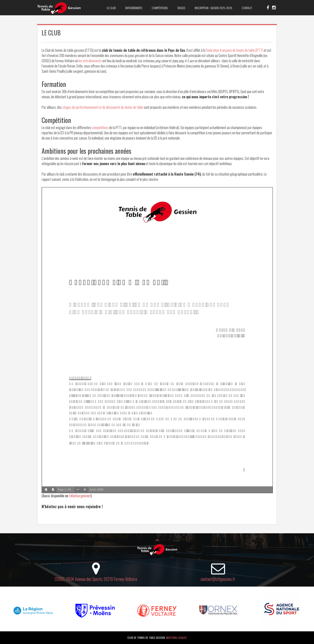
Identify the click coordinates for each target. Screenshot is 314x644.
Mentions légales (176, 638)
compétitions (100, 128)
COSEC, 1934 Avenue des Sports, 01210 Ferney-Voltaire (96, 579)
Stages (181, 8)
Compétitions (160, 8)
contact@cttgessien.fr (218, 579)
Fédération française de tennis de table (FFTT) (235, 50)
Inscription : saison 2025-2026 (213, 8)
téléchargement (80, 496)
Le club (111, 8)
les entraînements (90, 61)
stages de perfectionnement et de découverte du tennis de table (103, 107)
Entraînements (134, 8)
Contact (247, 8)
